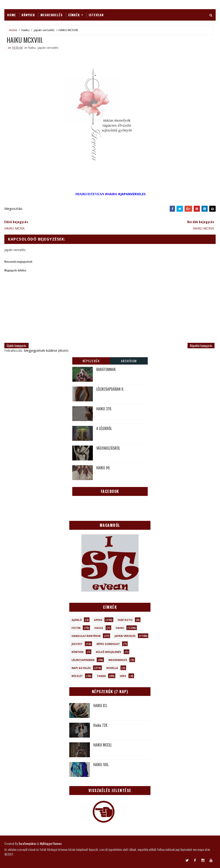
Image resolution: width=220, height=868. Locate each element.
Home (12, 15)
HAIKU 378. (104, 409)
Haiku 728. (101, 725)
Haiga (99, 628)
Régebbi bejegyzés (201, 345)
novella (112, 668)
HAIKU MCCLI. (103, 745)
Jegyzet (77, 644)
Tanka (101, 676)
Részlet (77, 676)
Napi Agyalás (81, 668)
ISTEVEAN (96, 15)
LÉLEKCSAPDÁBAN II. (110, 389)
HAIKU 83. (100, 706)
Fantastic (125, 620)
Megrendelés (52, 15)
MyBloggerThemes (51, 843)
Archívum (129, 361)
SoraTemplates (27, 843)
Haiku (25, 30)
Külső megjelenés (109, 652)
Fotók (76, 628)
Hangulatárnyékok (86, 636)
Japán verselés (44, 30)
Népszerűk (91, 361)
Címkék (74, 15)
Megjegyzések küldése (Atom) (46, 350)
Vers (123, 676)
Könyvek (28, 15)
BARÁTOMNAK (106, 369)
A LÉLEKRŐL (104, 428)
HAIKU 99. (103, 468)
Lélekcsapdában (83, 660)
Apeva (98, 620)
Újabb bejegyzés (16, 345)
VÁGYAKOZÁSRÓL (108, 448)
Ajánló (77, 620)
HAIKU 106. (101, 765)
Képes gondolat (108, 644)
